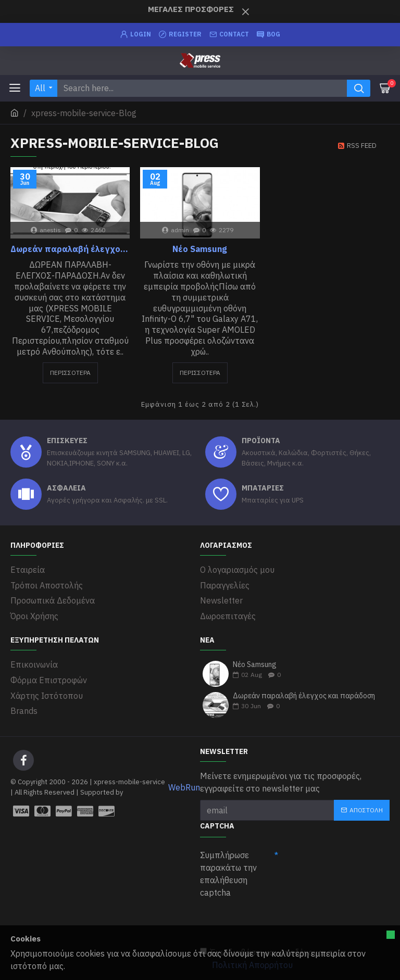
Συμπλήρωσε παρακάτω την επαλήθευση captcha (228, 872)
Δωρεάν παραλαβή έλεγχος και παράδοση (70, 249)
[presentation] (279, 920)
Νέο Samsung (200, 249)
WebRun (184, 786)
